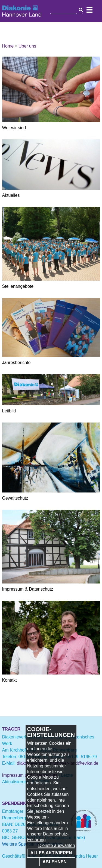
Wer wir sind (14, 128)
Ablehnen (55, 862)
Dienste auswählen (56, 845)
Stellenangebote (18, 286)
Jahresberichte (16, 363)
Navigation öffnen (89, 10)
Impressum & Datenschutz (28, 589)
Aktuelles (11, 195)
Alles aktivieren (51, 853)
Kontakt (10, 680)
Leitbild (9, 411)
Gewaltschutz (15, 498)
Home (8, 46)
